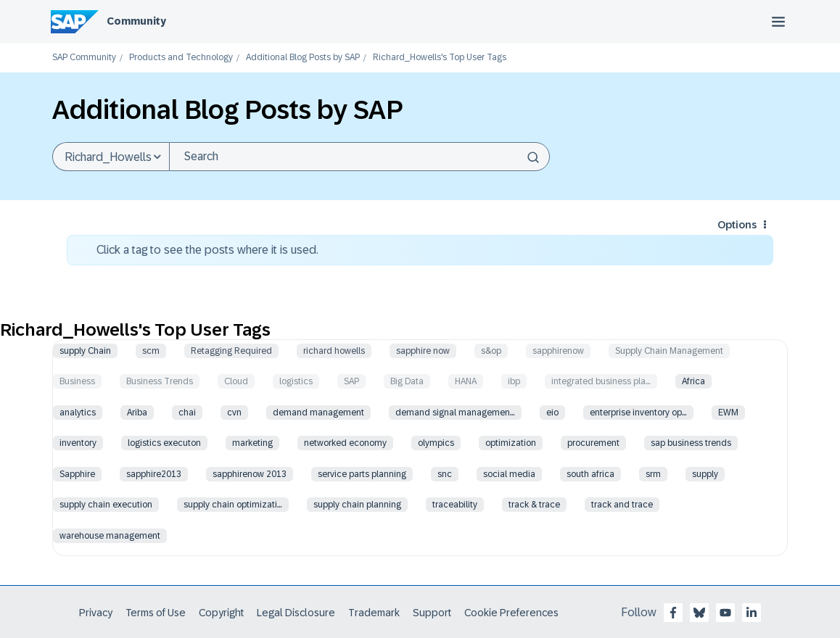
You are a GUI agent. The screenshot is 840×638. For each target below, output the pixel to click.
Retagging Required (231, 351)
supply (705, 474)
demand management (318, 413)
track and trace (622, 505)
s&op (491, 351)
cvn (234, 413)
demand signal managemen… (455, 413)
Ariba (137, 413)
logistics (296, 381)
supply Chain (85, 351)
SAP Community (84, 58)
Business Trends (160, 381)
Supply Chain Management (669, 351)
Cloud (236, 381)
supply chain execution (106, 505)
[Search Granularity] (111, 157)
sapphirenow (558, 351)
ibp (514, 381)
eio (552, 413)
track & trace (534, 505)
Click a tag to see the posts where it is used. (207, 250)
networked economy (345, 443)
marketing (252, 443)
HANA (466, 381)
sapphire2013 (154, 474)
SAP (351, 381)
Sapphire (77, 474)
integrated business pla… (601, 381)
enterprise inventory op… (638, 413)
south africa (590, 474)
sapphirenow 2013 (250, 474)
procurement (593, 443)
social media (509, 474)
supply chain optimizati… (233, 505)
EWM (728, 413)
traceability (455, 505)
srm (653, 474)
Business (77, 381)
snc (445, 474)
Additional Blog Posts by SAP (303, 58)
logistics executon (164, 443)
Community (136, 21)
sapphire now (423, 351)
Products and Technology (181, 58)
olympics (436, 443)
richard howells (334, 351)
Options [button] (737, 225)
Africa (693, 381)
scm (151, 351)
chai (187, 413)
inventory (78, 443)
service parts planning (362, 474)
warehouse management (110, 536)
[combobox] (359, 157)
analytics (78, 413)
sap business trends (691, 443)
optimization (511, 443)
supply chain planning (357, 505)
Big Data (407, 381)
